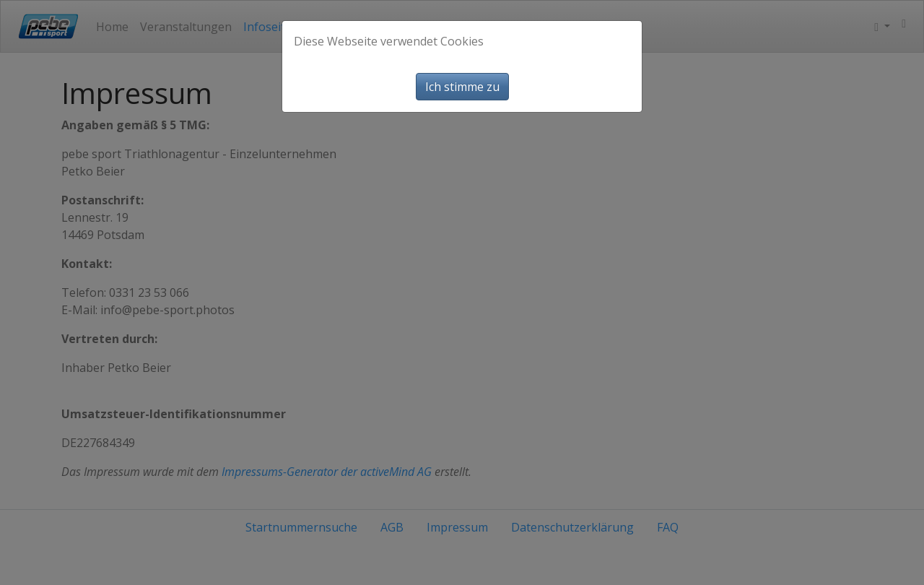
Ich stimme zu (462, 87)
